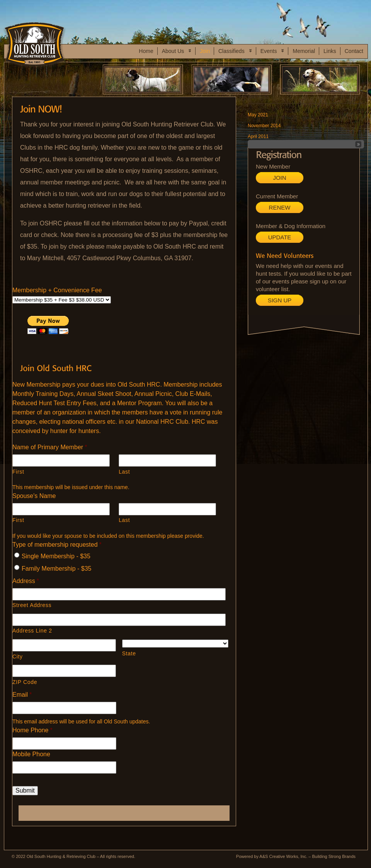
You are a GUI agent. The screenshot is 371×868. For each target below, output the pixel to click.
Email (22, 695)
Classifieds (233, 51)
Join (205, 51)
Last (124, 472)
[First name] (61, 460)
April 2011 (258, 136)
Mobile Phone (31, 754)
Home (146, 51)
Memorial (304, 51)
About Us (175, 51)
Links (330, 51)
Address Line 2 (32, 631)
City (18, 657)
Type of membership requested (57, 545)
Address (26, 581)
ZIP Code (25, 682)
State (129, 653)
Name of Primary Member (50, 447)
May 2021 (258, 115)
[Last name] (167, 460)
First (18, 472)
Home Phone (32, 730)
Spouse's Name (34, 496)
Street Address (32, 605)
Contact (354, 51)
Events (271, 51)
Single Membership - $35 (56, 556)
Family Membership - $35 (57, 569)
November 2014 (264, 126)
